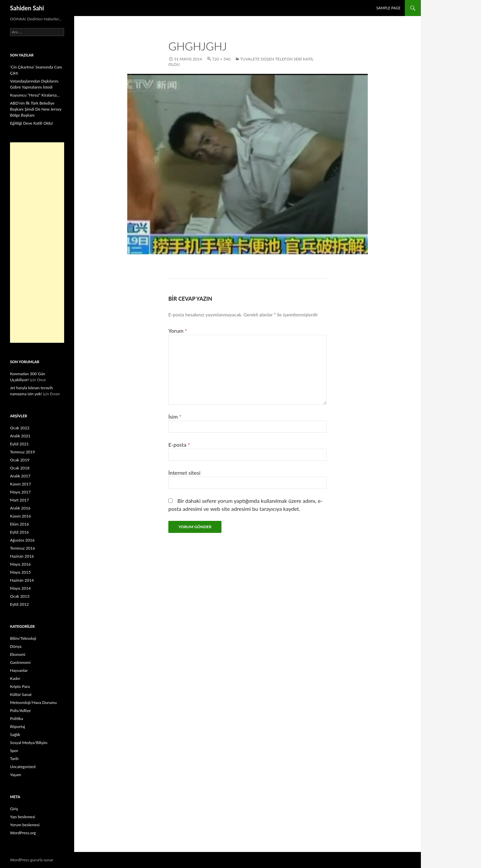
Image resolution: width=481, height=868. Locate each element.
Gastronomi (20, 662)
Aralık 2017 (20, 476)
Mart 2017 (20, 500)
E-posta (179, 445)
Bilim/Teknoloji (23, 638)
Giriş (14, 809)
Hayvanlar (19, 670)
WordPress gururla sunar (32, 860)
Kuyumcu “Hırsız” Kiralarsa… (35, 95)
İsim (175, 416)
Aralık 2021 (20, 436)
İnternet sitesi (184, 473)
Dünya (16, 646)
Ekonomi (18, 654)
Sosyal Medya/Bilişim (29, 743)
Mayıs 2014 (20, 588)
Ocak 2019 (20, 460)
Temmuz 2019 (23, 452)
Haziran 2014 (22, 580)
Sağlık (15, 735)
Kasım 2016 (21, 516)
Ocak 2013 (20, 596)
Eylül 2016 (19, 532)
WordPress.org (23, 833)
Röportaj (18, 727)
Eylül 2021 (19, 444)
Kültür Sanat (21, 694)
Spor (14, 751)
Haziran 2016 (22, 556)
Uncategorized (23, 767)
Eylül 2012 (19, 604)
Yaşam (16, 775)
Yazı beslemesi (23, 817)
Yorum (178, 331)
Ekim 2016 (20, 524)
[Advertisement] (37, 243)
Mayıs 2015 (20, 572)
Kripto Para (20, 686)
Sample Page (388, 8)
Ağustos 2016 (22, 540)
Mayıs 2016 (20, 564)
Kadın (15, 678)
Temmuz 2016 (23, 548)
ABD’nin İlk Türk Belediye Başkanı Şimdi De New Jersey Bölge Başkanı (36, 109)
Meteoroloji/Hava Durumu (33, 702)
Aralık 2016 (20, 508)
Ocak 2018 (20, 468)
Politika (17, 718)
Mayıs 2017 (20, 492)
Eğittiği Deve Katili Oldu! (32, 123)
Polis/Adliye (20, 710)
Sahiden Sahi (27, 8)
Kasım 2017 (21, 484)
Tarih (14, 759)
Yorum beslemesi (25, 825)
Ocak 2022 (20, 428)
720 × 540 (221, 59)
